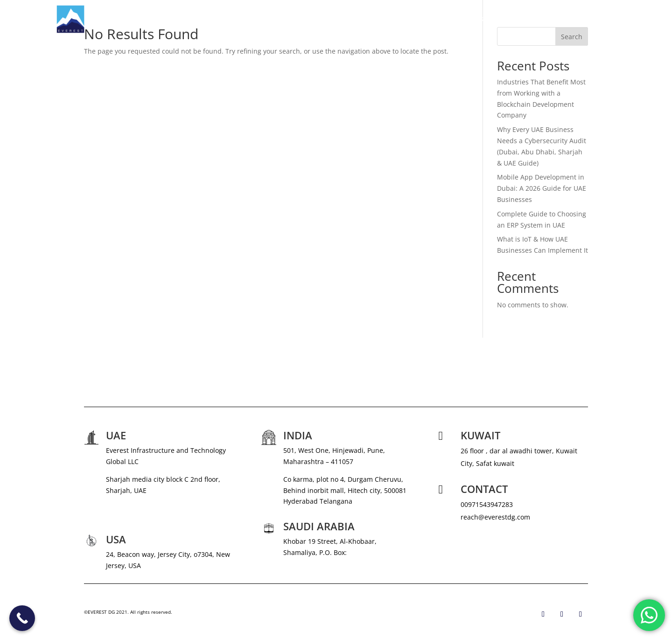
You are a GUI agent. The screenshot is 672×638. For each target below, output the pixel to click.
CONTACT (601, 19)
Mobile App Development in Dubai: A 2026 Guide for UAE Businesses (542, 188)
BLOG (567, 19)
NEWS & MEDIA (487, 19)
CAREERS (534, 19)
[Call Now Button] (22, 618)
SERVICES (431, 19)
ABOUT (395, 19)
